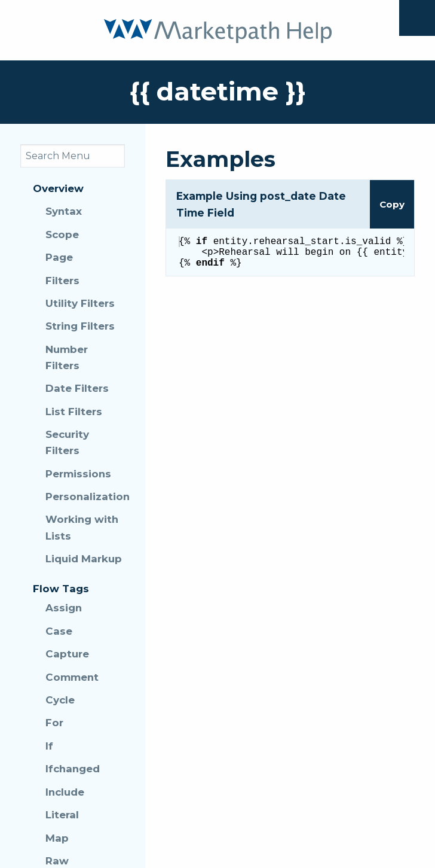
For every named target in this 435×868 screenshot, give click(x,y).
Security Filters (67, 442)
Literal (62, 815)
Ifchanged (73, 769)
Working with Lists (82, 527)
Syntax (64, 211)
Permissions (78, 474)
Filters (62, 281)
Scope (62, 234)
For (54, 723)
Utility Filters (80, 303)
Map (57, 838)
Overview (58, 188)
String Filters (80, 326)
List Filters (74, 412)
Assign (64, 608)
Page (59, 257)
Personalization (85, 497)
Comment (72, 677)
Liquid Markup (84, 559)
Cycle (60, 700)
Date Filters (77, 388)
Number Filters (67, 357)
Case (59, 631)
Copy (392, 204)
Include (65, 792)
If (49, 746)
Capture (67, 654)
